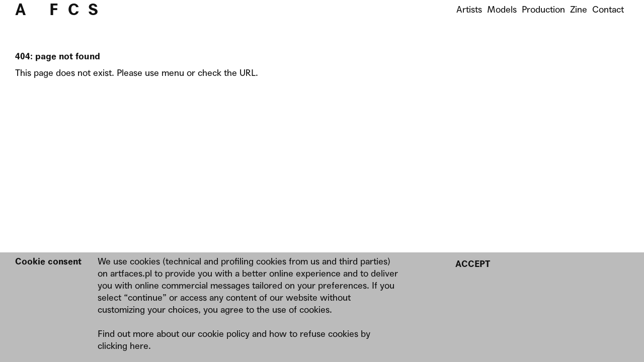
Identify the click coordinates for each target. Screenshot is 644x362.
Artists (469, 9)
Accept (473, 264)
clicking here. (124, 346)
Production (543, 9)
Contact (608, 9)
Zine (579, 9)
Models (502, 9)
